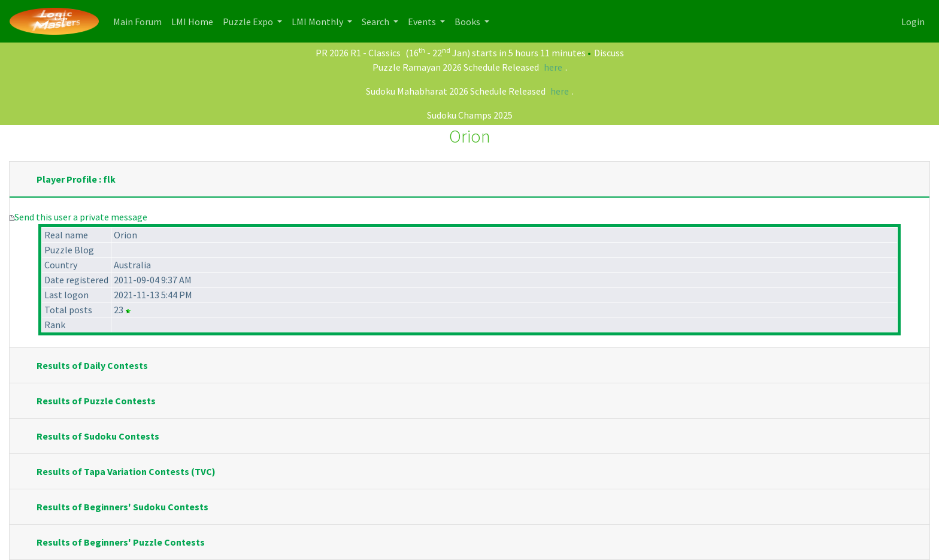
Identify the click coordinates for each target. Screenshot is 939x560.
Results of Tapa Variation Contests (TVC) (126, 471)
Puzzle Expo (249, 22)
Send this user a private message (81, 217)
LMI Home (195, 21)
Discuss (609, 53)
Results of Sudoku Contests (98, 436)
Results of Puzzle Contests (96, 401)
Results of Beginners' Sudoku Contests (122, 507)
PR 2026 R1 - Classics (358, 53)
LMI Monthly (318, 22)
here (553, 67)
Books (468, 22)
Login (913, 22)
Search (376, 22)
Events (423, 22)
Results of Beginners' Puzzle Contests (121, 542)
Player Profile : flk (76, 179)
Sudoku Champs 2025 (470, 115)
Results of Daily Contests (92, 365)
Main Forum (140, 21)
